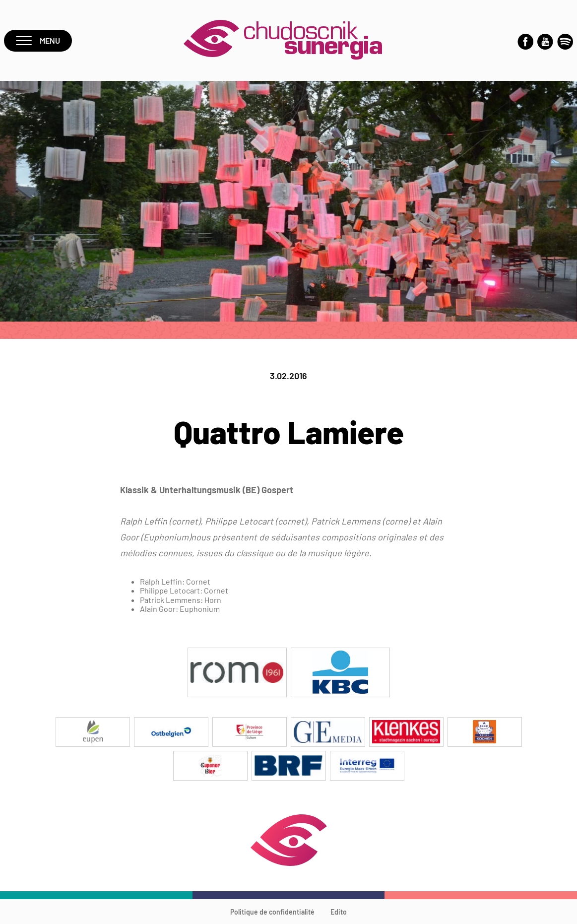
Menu (38, 40)
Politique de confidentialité (272, 912)
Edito (339, 912)
